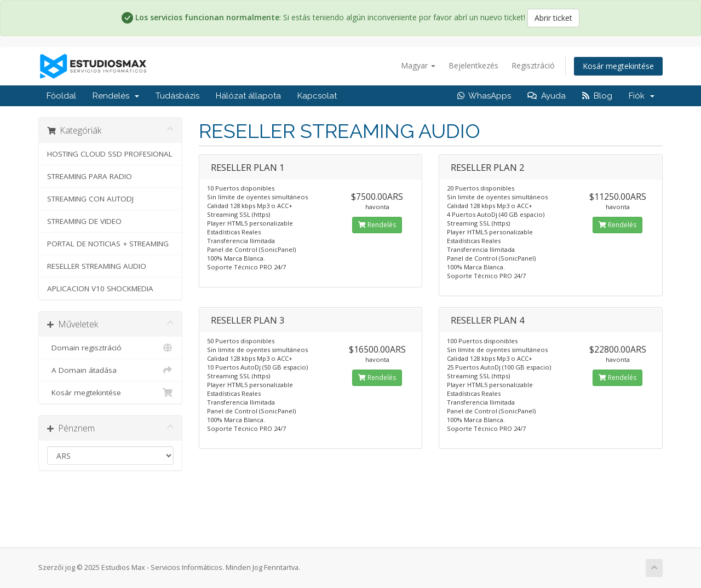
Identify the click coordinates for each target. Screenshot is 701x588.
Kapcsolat (317, 96)
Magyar (418, 65)
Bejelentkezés (473, 65)
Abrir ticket (553, 18)
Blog (597, 96)
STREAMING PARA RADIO (90, 176)
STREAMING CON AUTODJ (90, 199)
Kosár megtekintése (618, 66)
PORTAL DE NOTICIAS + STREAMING (108, 244)
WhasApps (484, 96)
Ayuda (547, 96)
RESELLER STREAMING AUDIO (97, 266)
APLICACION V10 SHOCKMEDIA (100, 289)
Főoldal (61, 96)
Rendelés (116, 96)
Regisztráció (533, 65)
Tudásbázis (177, 96)
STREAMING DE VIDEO (84, 221)
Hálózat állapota (248, 96)
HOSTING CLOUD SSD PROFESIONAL (110, 154)
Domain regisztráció (110, 348)
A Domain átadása (110, 370)
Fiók (642, 96)
